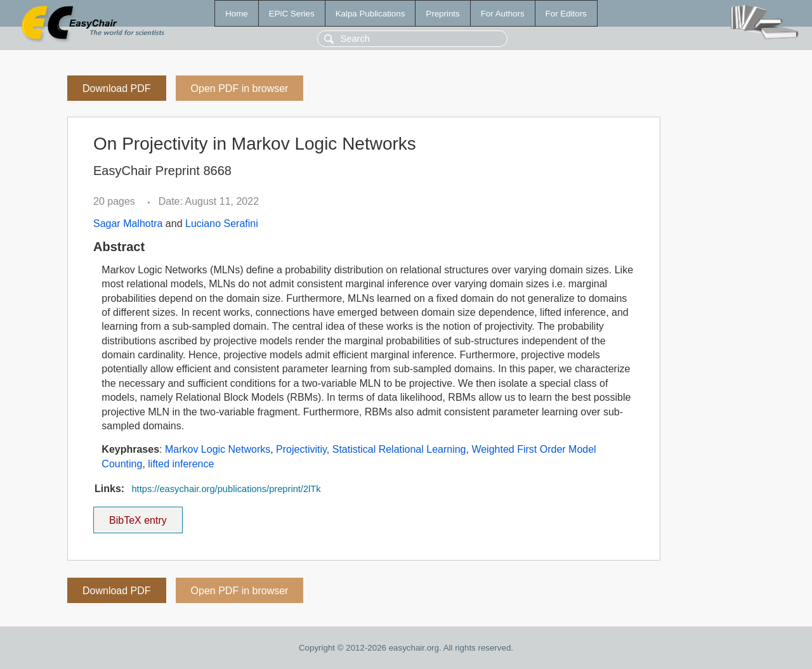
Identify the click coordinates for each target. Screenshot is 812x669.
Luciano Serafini (222, 224)
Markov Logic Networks (218, 449)
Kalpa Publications (370, 14)
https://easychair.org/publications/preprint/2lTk (226, 489)
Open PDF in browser (240, 88)
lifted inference (181, 464)
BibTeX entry (138, 516)
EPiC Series (292, 14)
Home (237, 14)
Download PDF (117, 88)
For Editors (566, 14)
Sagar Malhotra (128, 224)
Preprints (442, 14)
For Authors (503, 14)
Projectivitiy (301, 449)
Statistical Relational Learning (399, 449)
